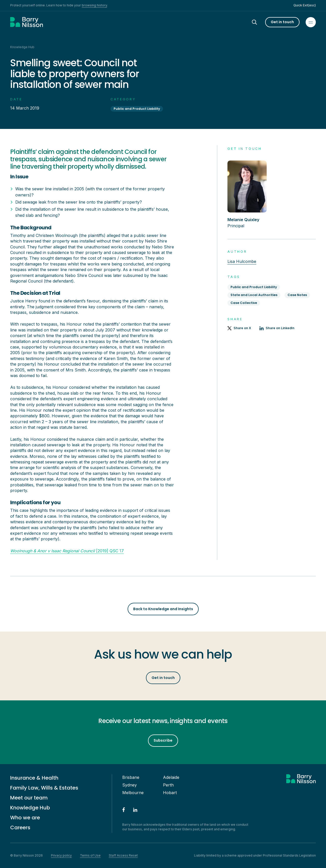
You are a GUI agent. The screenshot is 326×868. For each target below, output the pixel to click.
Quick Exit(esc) (305, 5)
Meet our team (29, 798)
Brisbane (131, 777)
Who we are (25, 818)
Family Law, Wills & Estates (44, 788)
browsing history (94, 5)
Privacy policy (61, 855)
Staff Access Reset (123, 855)
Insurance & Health (34, 778)
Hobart (170, 793)
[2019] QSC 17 (67, 551)
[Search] (259, 22)
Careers (20, 827)
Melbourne (133, 793)
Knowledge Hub (30, 808)
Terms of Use (90, 855)
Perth (168, 785)
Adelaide (171, 777)
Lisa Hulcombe (242, 261)
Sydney (130, 785)
